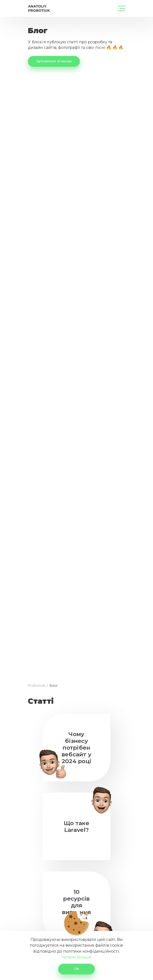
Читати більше (76, 957)
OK (76, 969)
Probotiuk (37, 685)
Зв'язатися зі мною (54, 61)
